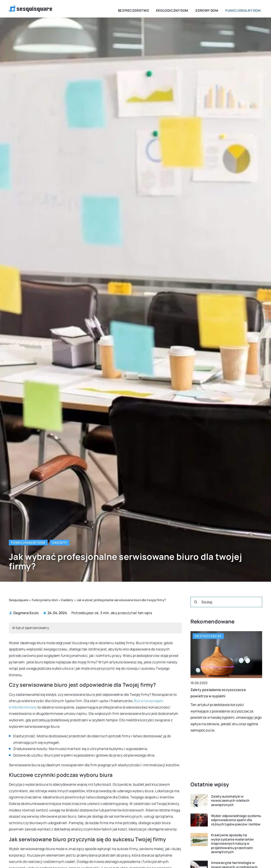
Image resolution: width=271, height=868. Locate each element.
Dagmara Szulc (26, 613)
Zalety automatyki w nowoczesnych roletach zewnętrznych (230, 801)
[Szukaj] (196, 602)
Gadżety (60, 542)
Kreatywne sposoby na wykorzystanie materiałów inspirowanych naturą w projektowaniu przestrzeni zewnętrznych (232, 844)
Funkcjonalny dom (246, 9)
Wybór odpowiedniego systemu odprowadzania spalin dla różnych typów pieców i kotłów (236, 820)
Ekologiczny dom (185, 9)
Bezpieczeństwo (152, 9)
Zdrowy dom (215, 9)
